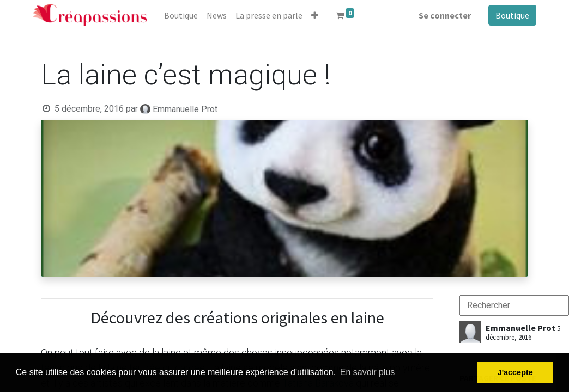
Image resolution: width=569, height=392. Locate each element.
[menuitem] (181, 15)
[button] (315, 15)
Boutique (512, 15)
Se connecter (445, 15)
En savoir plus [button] (368, 372)
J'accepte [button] (515, 372)
